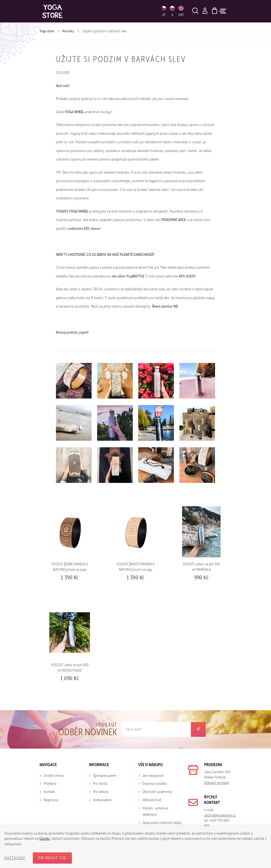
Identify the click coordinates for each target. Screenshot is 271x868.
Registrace (51, 800)
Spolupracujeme (105, 776)
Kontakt (49, 792)
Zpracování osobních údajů (162, 823)
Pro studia (100, 784)
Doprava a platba (155, 784)
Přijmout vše (52, 858)
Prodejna (50, 784)
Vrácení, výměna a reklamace (155, 811)
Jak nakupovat (153, 776)
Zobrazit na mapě (217, 783)
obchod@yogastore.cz (220, 815)
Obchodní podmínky (157, 792)
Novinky (68, 31)
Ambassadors (102, 800)
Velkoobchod (152, 800)
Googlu (44, 839)
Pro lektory (101, 792)
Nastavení (15, 858)
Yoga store (47, 31)
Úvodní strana (54, 776)
